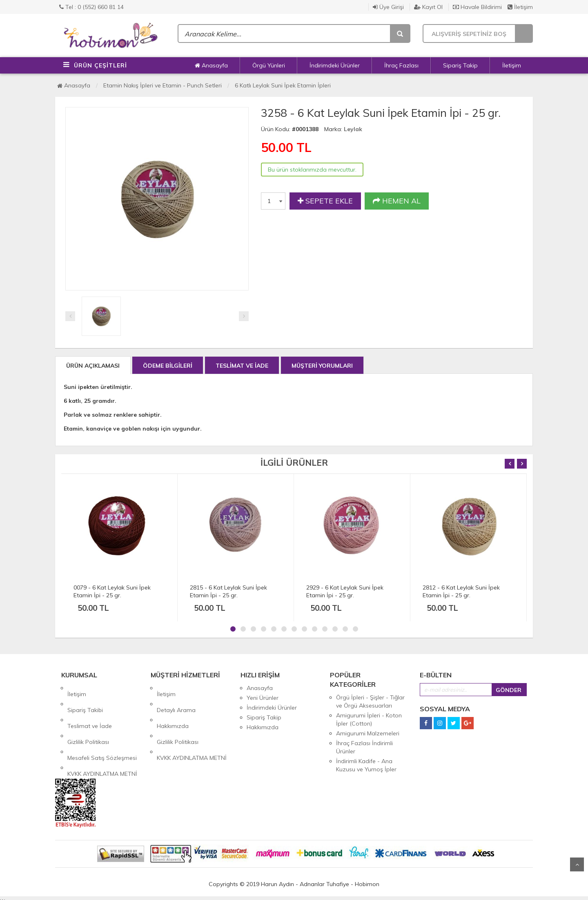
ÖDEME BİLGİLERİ (168, 366)
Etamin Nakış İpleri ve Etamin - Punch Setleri (163, 85)
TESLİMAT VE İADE (242, 366)
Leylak (353, 129)
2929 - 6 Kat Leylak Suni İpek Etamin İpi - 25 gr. (345, 591)
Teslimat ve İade (90, 708)
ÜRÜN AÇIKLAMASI (93, 366)
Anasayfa (211, 65)
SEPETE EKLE (325, 201)
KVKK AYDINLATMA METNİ (102, 737)
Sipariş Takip (460, 65)
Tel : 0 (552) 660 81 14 (91, 7)
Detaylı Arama (176, 698)
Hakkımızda (173, 708)
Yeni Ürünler (263, 698)
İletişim (520, 7)
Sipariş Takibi (85, 698)
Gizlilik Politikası (88, 717)
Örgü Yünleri (269, 65)
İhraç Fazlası (401, 65)
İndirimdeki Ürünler (335, 65)
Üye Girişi (388, 7)
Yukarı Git (577, 864)
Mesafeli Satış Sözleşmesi (102, 727)
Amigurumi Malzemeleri (368, 733)
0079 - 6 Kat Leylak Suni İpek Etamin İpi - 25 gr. (112, 591)
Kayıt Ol (428, 7)
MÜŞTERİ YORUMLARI (322, 366)
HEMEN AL (397, 201)
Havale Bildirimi (477, 7)
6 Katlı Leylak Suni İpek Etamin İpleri (283, 85)
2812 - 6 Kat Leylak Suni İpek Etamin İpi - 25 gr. (461, 591)
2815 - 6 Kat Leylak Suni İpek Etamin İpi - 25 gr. (228, 591)
